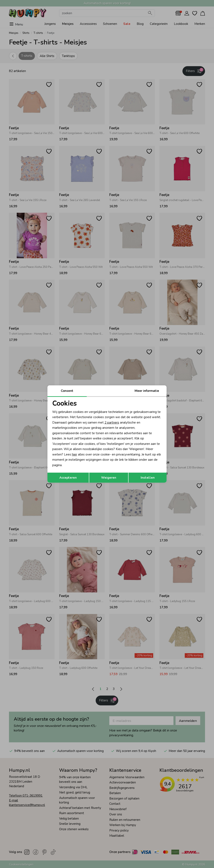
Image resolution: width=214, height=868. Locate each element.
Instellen (148, 478)
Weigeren (109, 478)
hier (75, 454)
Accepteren (68, 478)
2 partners (112, 423)
